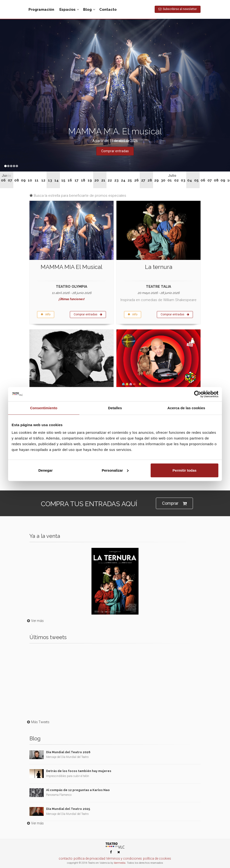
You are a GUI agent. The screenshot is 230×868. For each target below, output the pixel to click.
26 (137, 180)
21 (103, 180)
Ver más (35, 621)
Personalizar (115, 470)
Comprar (174, 503)
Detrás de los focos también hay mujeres (79, 771)
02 (176, 180)
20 (97, 180)
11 (37, 180)
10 (30, 180)
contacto (66, 858)
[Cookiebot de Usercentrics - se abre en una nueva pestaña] (198, 394)
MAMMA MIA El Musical (72, 267)
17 (77, 180)
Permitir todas (184, 470)
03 (183, 180)
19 (90, 180)
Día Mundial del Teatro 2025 (68, 809)
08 (17, 180)
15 (63, 180)
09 (23, 180)
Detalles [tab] (115, 408)
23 (116, 180)
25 (130, 180)
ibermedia (120, 863)
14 (57, 180)
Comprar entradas (88, 314)
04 (190, 180)
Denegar (45, 470)
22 (110, 180)
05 (196, 180)
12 (43, 180)
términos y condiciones (124, 858)
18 (83, 180)
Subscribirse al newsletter (178, 9)
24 (123, 180)
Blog (87, 10)
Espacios (67, 10)
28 (150, 180)
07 (10, 180)
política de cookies (157, 858)
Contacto (108, 10)
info (46, 314)
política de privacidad (89, 858)
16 (70, 180)
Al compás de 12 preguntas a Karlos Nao (78, 790)
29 (156, 180)
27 (143, 180)
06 (3, 180)
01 (170, 180)
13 (50, 180)
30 (163, 180)
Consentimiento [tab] (44, 408)
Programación (41, 10)
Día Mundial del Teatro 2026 (68, 752)
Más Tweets (38, 722)
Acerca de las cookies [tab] (186, 408)
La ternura (159, 267)
